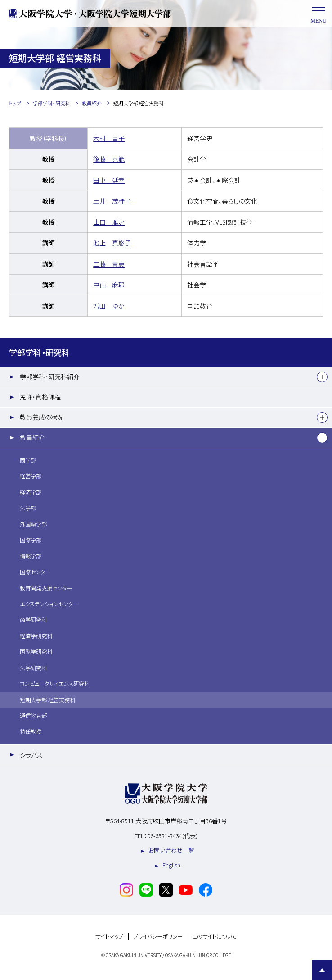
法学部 (28, 508)
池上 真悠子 (112, 243)
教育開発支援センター (46, 588)
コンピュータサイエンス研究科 (55, 684)
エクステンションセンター (49, 604)
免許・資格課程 (40, 397)
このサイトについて (215, 937)
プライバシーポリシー (158, 937)
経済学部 (31, 492)
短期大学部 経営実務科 (47, 700)
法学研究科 (33, 668)
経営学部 (31, 476)
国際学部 (31, 540)
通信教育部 (33, 716)
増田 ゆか (109, 306)
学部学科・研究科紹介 (50, 377)
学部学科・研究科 (39, 352)
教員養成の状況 (42, 417)
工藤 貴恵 (109, 264)
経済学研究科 (36, 636)
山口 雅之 (109, 222)
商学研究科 (33, 620)
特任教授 (31, 731)
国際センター (35, 572)
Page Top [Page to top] (322, 970)
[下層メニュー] (322, 377)
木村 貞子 (109, 138)
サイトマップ (109, 937)
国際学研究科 (36, 652)
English (171, 865)
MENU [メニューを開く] (319, 14)
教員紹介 (32, 437)
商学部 (28, 460)
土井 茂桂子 (112, 201)
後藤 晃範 (109, 159)
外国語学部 (33, 524)
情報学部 (31, 556)
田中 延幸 (109, 180)
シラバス (31, 755)
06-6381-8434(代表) (172, 836)
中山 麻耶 (109, 285)
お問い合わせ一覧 (171, 850)
